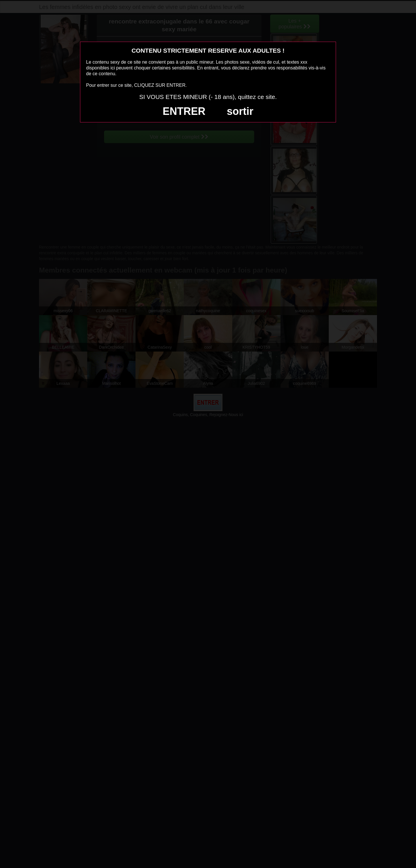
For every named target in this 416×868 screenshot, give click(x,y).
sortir (240, 111)
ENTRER (184, 111)
